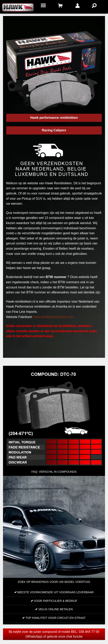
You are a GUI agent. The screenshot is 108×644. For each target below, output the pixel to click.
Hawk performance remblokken (54, 118)
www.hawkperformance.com (54, 317)
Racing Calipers (54, 130)
